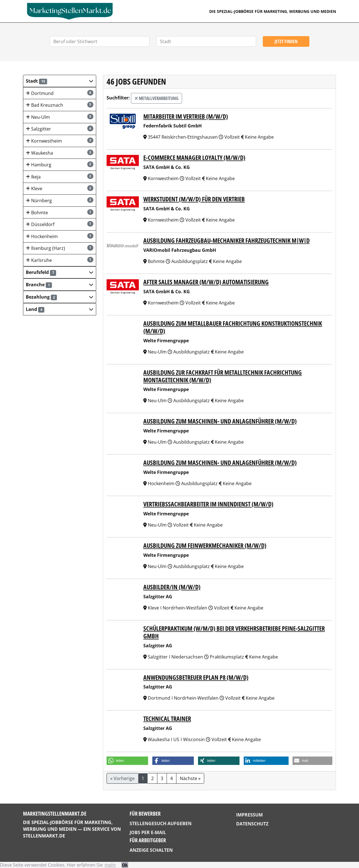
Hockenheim (60, 236)
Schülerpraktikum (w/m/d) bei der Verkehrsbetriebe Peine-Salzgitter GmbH (234, 632)
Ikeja (60, 177)
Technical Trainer (167, 719)
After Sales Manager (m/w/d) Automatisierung (206, 282)
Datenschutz (252, 824)
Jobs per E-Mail (148, 832)
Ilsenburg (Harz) (60, 248)
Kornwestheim (60, 141)
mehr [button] (110, 865)
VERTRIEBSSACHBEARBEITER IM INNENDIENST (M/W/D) (208, 504)
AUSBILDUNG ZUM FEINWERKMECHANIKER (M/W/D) (205, 545)
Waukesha (60, 153)
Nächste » (190, 778)
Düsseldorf (60, 224)
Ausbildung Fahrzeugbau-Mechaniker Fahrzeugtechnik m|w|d (226, 240)
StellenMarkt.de (44, 836)
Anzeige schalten (151, 850)
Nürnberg (60, 200)
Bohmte (60, 212)
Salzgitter (60, 129)
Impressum (249, 815)
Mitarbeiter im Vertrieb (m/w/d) (186, 116)
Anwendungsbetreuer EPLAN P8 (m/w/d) (196, 677)
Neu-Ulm (60, 117)
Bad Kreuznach (60, 105)
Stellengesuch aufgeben (161, 823)
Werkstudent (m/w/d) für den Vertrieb (194, 199)
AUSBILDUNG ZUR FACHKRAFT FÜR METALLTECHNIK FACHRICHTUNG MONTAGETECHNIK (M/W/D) (223, 376)
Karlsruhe (60, 260)
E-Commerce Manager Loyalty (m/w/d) (194, 158)
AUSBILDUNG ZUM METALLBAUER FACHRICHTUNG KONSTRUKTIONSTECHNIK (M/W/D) (233, 327)
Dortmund (60, 93)
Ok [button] (125, 865)
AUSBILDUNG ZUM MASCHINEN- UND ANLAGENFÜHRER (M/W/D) (220, 421)
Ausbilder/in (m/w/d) (172, 587)
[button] (60, 81)
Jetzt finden (286, 41)
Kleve (60, 188)
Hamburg (60, 165)
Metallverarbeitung (157, 98)
